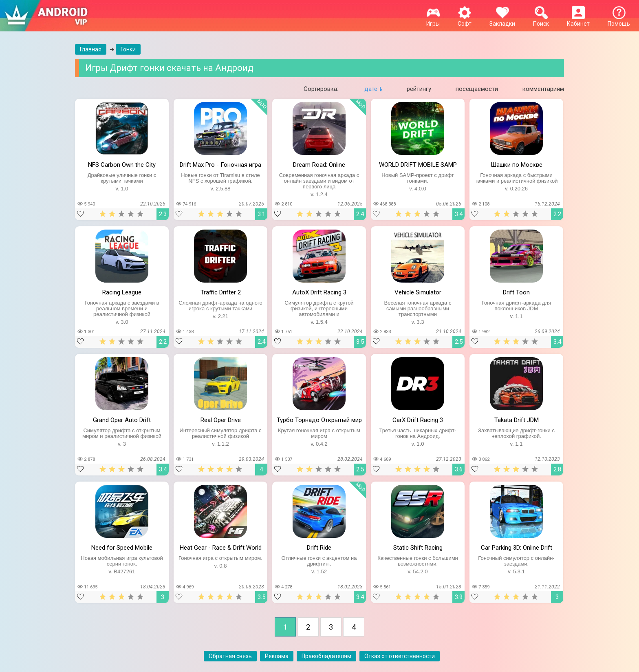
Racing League (122, 292)
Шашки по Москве (517, 165)
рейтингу (419, 89)
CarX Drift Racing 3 (418, 420)
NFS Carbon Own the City (122, 165)
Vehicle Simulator (418, 292)
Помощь (619, 20)
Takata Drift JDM (517, 420)
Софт (465, 20)
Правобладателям (326, 656)
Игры (433, 20)
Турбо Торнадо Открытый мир (319, 420)
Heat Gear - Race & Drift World (221, 548)
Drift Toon (516, 292)
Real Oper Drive (221, 420)
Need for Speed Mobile (122, 548)
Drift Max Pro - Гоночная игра (220, 165)
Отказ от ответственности (400, 656)
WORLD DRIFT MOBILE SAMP (418, 165)
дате (371, 89)
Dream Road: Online (319, 165)
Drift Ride (319, 548)
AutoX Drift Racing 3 (319, 292)
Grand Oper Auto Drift (122, 420)
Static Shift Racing (418, 548)
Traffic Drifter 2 (221, 292)
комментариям (543, 89)
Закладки (502, 20)
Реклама (277, 656)
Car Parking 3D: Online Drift (517, 548)
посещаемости (477, 89)
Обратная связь (230, 656)
